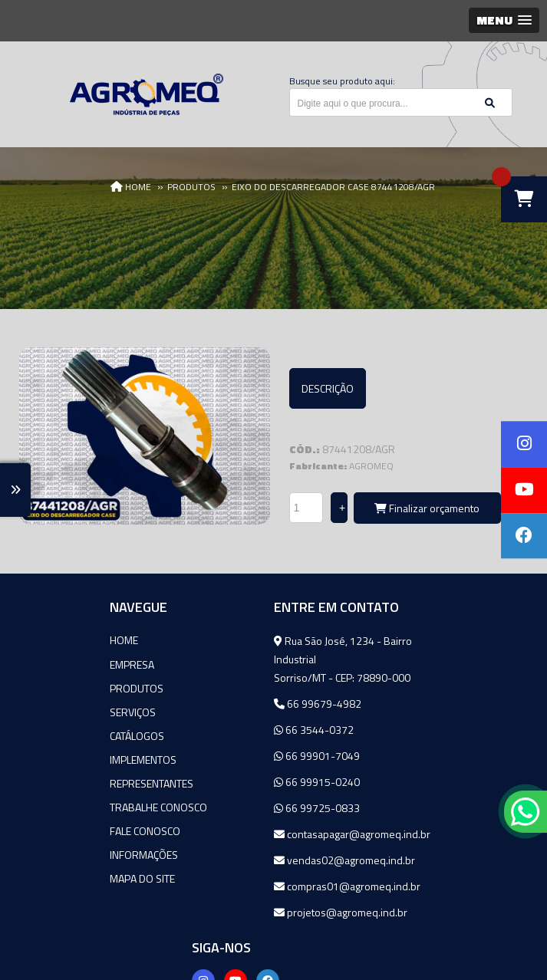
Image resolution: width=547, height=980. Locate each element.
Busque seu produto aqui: (342, 81)
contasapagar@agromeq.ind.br (271, 834)
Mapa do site (63, 878)
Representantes (72, 783)
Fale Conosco (66, 830)
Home (45, 640)
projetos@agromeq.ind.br (259, 912)
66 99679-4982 (236, 704)
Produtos (58, 687)
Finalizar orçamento (427, 508)
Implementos (64, 759)
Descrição (328, 388)
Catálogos (58, 735)
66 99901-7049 (236, 756)
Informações (65, 854)
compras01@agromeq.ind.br (266, 886)
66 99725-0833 (236, 808)
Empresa (53, 664)
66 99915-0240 (236, 782)
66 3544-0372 (232, 730)
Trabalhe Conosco (79, 806)
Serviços (54, 711)
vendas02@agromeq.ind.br (263, 860)
